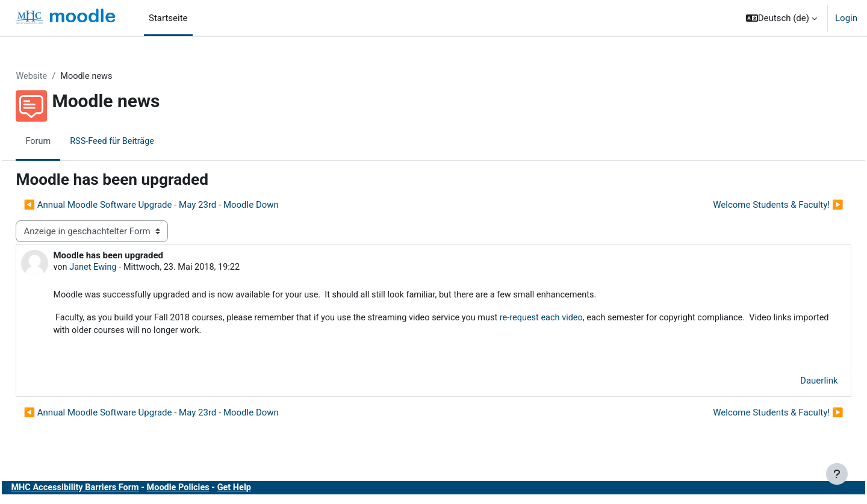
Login (846, 18)
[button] (782, 18)
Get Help (269, 491)
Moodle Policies (211, 491)
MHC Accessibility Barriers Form (104, 491)
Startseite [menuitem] (168, 18)
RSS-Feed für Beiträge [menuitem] (141, 142)
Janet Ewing (121, 268)
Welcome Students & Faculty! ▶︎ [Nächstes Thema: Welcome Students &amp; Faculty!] (751, 205)
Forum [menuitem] (65, 142)
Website (59, 76)
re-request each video (586, 319)
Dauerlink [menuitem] (793, 384)
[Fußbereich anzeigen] (837, 474)
